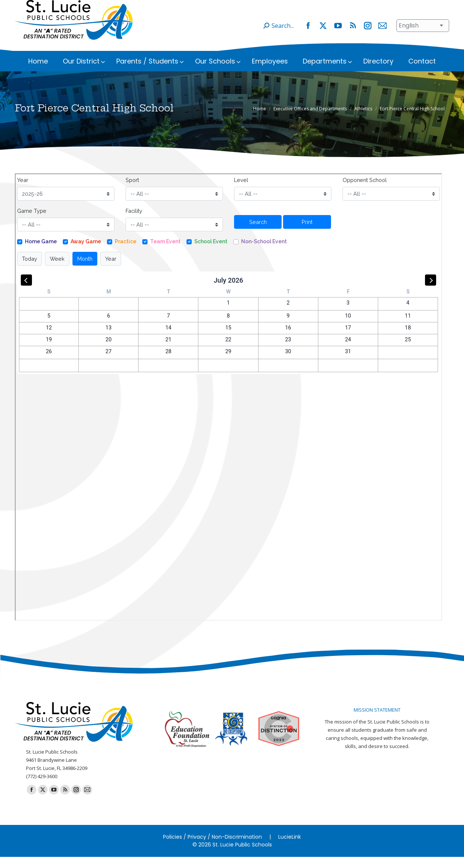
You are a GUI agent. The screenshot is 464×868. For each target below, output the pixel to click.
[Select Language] (423, 37)
